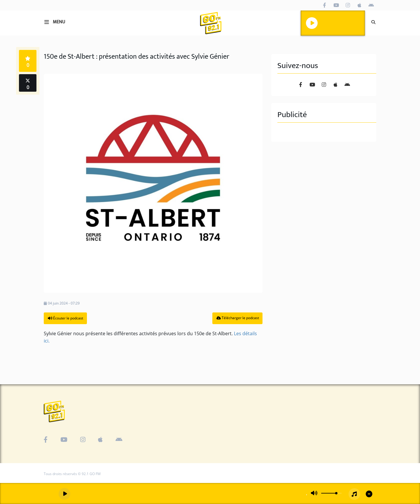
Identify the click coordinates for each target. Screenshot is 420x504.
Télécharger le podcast (238, 318)
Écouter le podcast (65, 318)
